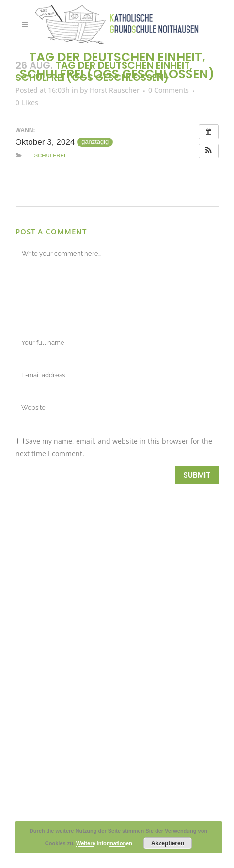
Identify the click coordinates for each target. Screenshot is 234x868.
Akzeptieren (168, 843)
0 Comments (169, 90)
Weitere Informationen (104, 843)
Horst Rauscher (115, 90)
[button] (209, 151)
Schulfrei (50, 155)
